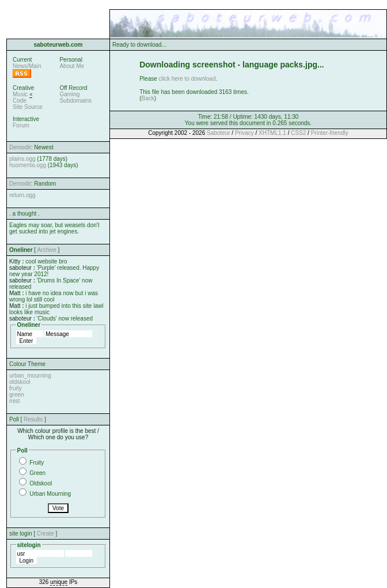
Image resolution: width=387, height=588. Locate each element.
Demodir (20, 147)
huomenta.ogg (28, 165)
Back (148, 98)
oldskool (20, 382)
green (17, 395)
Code (20, 101)
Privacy (244, 133)
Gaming (69, 94)
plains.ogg (22, 159)
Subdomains (75, 101)
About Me (72, 66)
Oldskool (41, 483)
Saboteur (219, 133)
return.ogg (22, 195)
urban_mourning (30, 376)
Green (37, 473)
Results (33, 419)
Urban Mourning (50, 494)
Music (20, 94)
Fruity (37, 463)
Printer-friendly (330, 133)
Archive (46, 250)
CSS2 (298, 133)
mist (14, 401)
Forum (21, 125)
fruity (16, 388)
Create (45, 534)
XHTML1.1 (272, 133)
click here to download (187, 79)
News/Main (27, 66)
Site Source (28, 107)
